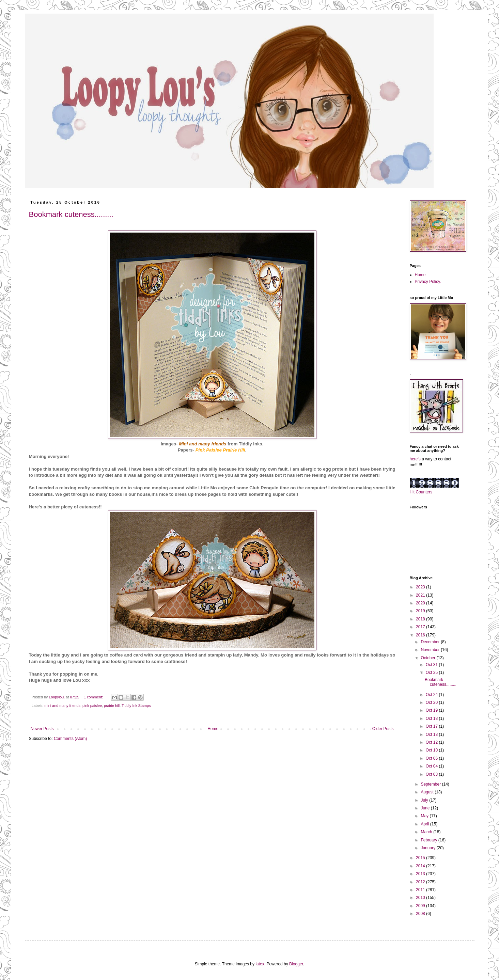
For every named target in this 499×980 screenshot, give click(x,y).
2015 (421, 858)
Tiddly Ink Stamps (136, 706)
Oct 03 (432, 774)
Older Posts (383, 729)
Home (213, 729)
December (431, 642)
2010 (421, 898)
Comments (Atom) (70, 739)
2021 (421, 595)
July (425, 800)
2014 (421, 866)
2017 (421, 627)
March (427, 832)
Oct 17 (432, 726)
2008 (421, 914)
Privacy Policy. (428, 282)
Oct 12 (432, 742)
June (426, 808)
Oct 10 (432, 750)
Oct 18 (432, 718)
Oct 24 (432, 695)
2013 (421, 874)
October (428, 658)
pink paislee (92, 706)
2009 (421, 906)
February (429, 840)
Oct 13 (432, 734)
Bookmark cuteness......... (71, 214)
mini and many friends (62, 706)
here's (415, 459)
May (425, 816)
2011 (421, 890)
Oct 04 (432, 766)
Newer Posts (42, 729)
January (428, 848)
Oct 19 (432, 710)
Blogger (296, 964)
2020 (421, 603)
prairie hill (112, 706)
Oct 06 (432, 758)
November (431, 650)
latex (260, 964)
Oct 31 (432, 665)
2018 (421, 619)
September (431, 784)
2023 (421, 587)
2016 (421, 635)
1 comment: (94, 697)
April (425, 824)
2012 (421, 882)
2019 (421, 611)
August (428, 792)
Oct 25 (432, 673)
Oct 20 (432, 702)
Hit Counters (421, 492)
